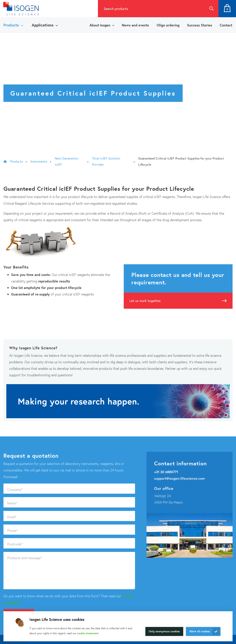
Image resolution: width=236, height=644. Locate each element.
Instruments (39, 161)
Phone (13, 530)
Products (11, 25)
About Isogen (100, 25)
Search (211, 9)
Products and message (25, 558)
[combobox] (151, 9)
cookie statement (88, 633)
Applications (43, 25)
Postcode (15, 544)
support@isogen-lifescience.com (179, 478)
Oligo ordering (168, 25)
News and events (135, 25)
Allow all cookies (200, 631)
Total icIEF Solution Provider (106, 161)
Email (12, 517)
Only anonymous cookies (164, 631)
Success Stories (200, 25)
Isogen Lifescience (5, 161)
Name (12, 503)
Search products (116, 9)
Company (15, 489)
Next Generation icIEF (67, 161)
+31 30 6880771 (166, 472)
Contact (226, 25)
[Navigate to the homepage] (21, 9)
